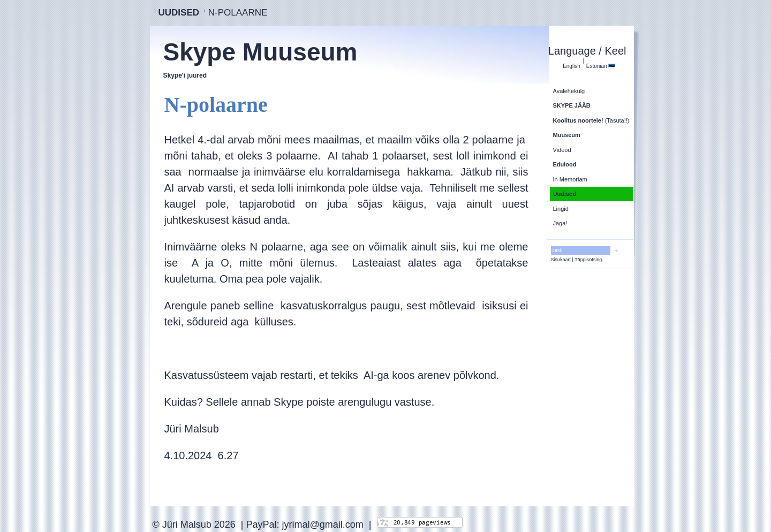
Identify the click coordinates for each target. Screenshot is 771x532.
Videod (562, 150)
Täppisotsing (588, 260)
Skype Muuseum (260, 52)
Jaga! (560, 223)
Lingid (561, 209)
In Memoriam (570, 179)
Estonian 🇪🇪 (601, 66)
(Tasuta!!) (591, 120)
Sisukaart (561, 260)
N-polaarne (238, 13)
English (572, 66)
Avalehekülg (569, 91)
